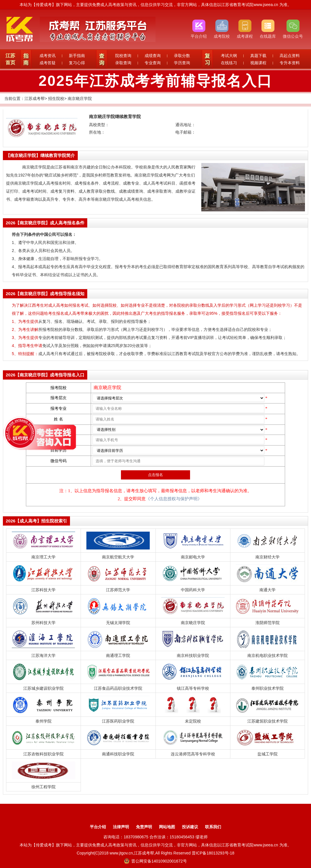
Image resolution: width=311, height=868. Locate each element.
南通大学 (268, 590)
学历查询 (182, 63)
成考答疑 (48, 63)
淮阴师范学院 (268, 623)
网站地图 (167, 827)
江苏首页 (10, 59)
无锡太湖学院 (118, 623)
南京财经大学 (268, 557)
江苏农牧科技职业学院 (43, 754)
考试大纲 (229, 56)
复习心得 (77, 63)
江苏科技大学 (43, 590)
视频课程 (258, 63)
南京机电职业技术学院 (268, 655)
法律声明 (121, 827)
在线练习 (229, 63)
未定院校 (193, 721)
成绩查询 (153, 56)
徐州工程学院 (43, 787)
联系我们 (213, 827)
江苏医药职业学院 (118, 721)
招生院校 (56, 98)
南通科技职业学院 (118, 754)
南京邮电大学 (193, 557)
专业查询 (153, 63)
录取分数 (182, 56)
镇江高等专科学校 (193, 688)
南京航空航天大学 (118, 557)
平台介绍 (98, 827)
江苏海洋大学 (43, 655)
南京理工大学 (43, 557)
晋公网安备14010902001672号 (155, 861)
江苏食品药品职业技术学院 (118, 688)
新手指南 (77, 56)
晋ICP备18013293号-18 (213, 853)
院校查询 (123, 56)
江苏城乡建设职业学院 (43, 688)
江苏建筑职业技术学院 (268, 721)
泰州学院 (43, 721)
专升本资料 (290, 63)
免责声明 (144, 827)
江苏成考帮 (35, 98)
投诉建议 (190, 827)
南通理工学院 (118, 655)
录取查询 (123, 63)
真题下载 (258, 56)
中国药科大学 (193, 590)
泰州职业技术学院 (268, 688)
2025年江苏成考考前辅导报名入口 (155, 81)
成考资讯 (48, 56)
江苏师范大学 (118, 590)
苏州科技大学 (43, 623)
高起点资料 (290, 56)
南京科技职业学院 (193, 655)
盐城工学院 (268, 754)
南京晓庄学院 (80, 98)
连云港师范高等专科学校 (193, 754)
